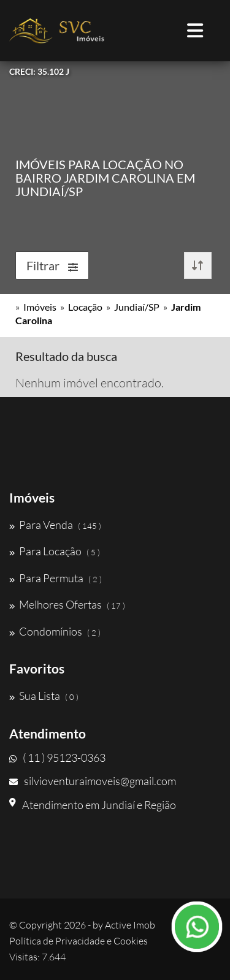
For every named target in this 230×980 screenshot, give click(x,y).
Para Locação (55, 551)
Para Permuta (56, 578)
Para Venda (55, 525)
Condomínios (55, 631)
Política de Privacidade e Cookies (79, 941)
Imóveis (40, 307)
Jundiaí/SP (137, 307)
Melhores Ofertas (67, 604)
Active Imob (130, 925)
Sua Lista (44, 696)
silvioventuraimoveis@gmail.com (93, 781)
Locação (85, 307)
